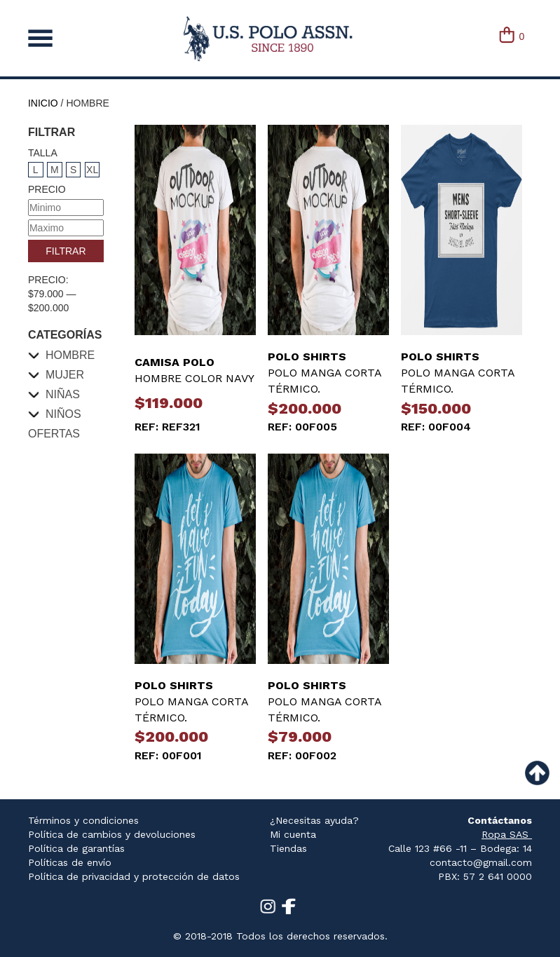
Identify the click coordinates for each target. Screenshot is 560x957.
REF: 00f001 (168, 755)
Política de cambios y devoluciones (112, 834)
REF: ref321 (168, 427)
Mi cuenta (293, 834)
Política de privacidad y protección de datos (134, 876)
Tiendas (288, 848)
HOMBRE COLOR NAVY (195, 370)
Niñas (63, 394)
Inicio (43, 103)
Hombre (70, 355)
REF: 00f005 (302, 427)
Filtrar (66, 251)
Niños (63, 414)
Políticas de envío (70, 862)
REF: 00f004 (436, 427)
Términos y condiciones (83, 820)
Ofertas (54, 434)
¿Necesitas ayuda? (314, 820)
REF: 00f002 (302, 755)
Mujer (65, 375)
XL (92, 170)
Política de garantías (76, 848)
